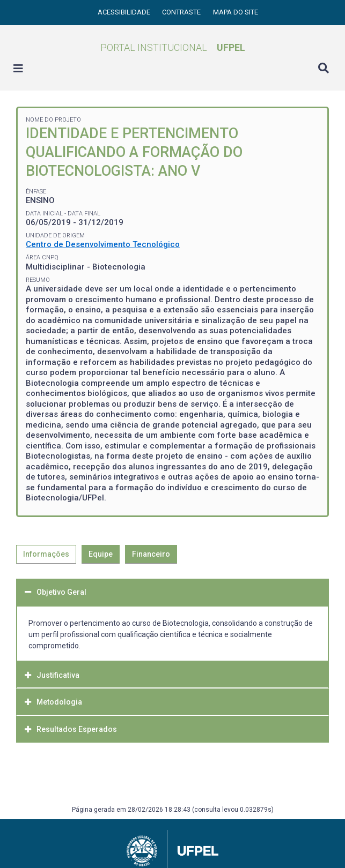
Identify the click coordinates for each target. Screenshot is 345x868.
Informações (46, 554)
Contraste (182, 12)
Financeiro (151, 554)
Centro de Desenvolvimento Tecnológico (103, 244)
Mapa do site (236, 12)
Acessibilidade (125, 12)
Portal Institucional (173, 47)
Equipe (101, 554)
